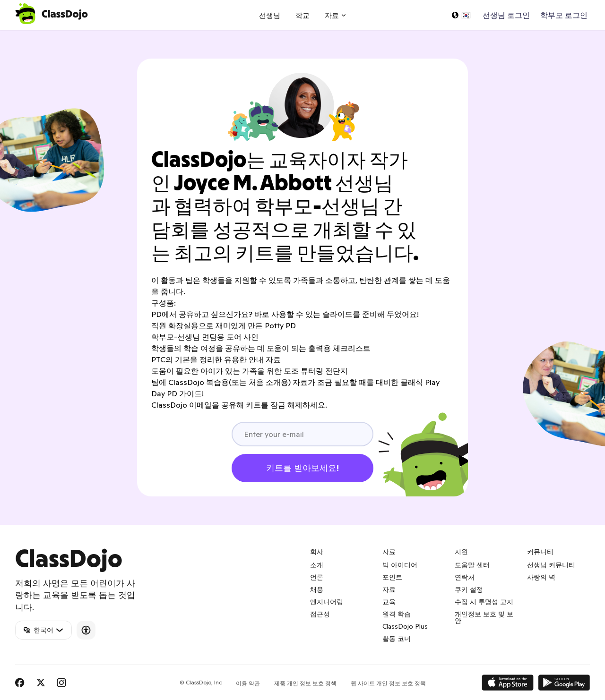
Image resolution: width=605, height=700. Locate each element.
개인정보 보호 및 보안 (484, 617)
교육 (389, 602)
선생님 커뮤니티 (551, 565)
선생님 (270, 15)
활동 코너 (397, 639)
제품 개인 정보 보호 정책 (305, 683)
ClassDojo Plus (405, 626)
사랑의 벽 (541, 577)
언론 (317, 577)
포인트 (392, 577)
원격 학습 (397, 614)
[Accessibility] (86, 630)
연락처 (465, 577)
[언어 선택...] (461, 15)
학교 (302, 15)
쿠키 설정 (469, 589)
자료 (389, 589)
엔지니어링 (327, 602)
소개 (317, 565)
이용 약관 (248, 683)
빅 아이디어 (400, 565)
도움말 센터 (472, 565)
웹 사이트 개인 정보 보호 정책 (388, 683)
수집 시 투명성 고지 (484, 602)
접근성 (320, 614)
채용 (317, 589)
